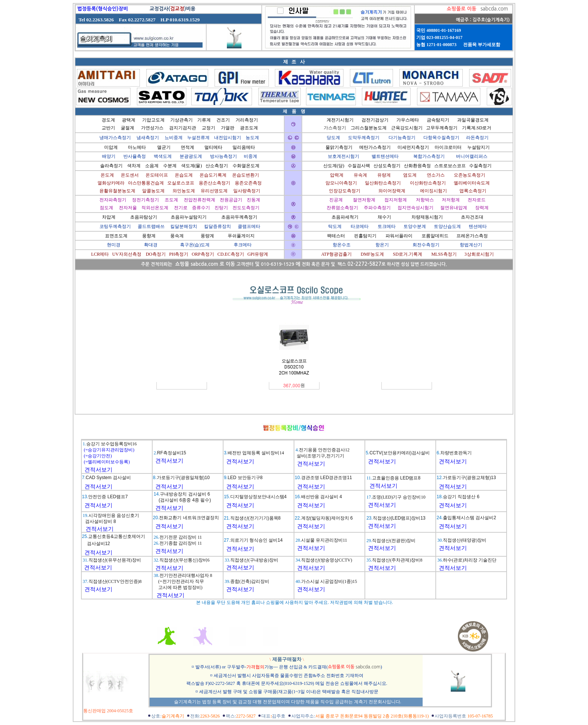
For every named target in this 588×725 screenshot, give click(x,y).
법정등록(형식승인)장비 (103, 9)
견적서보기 (98, 470)
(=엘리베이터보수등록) (106, 462)
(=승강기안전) (97, 456)
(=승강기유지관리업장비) (109, 450)
